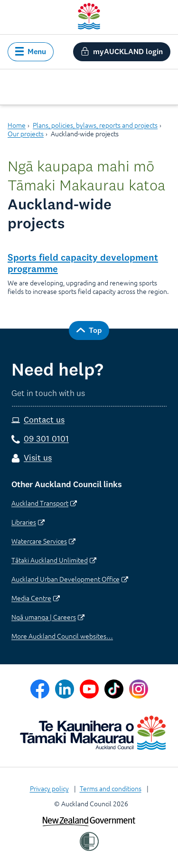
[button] (31, 52)
